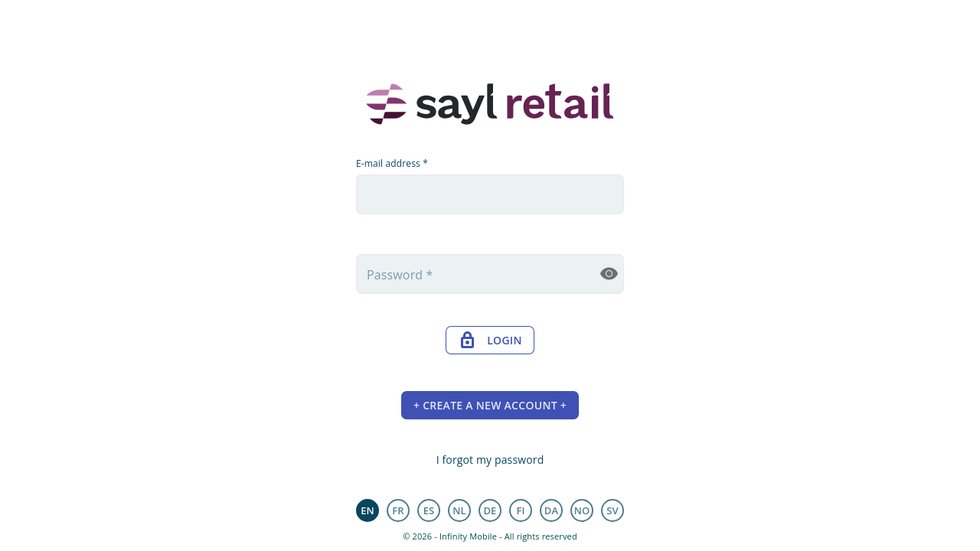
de (490, 510)
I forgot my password (490, 460)
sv (612, 510)
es (429, 510)
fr (398, 510)
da (551, 510)
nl (459, 510)
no (582, 510)
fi (520, 510)
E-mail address (392, 163)
